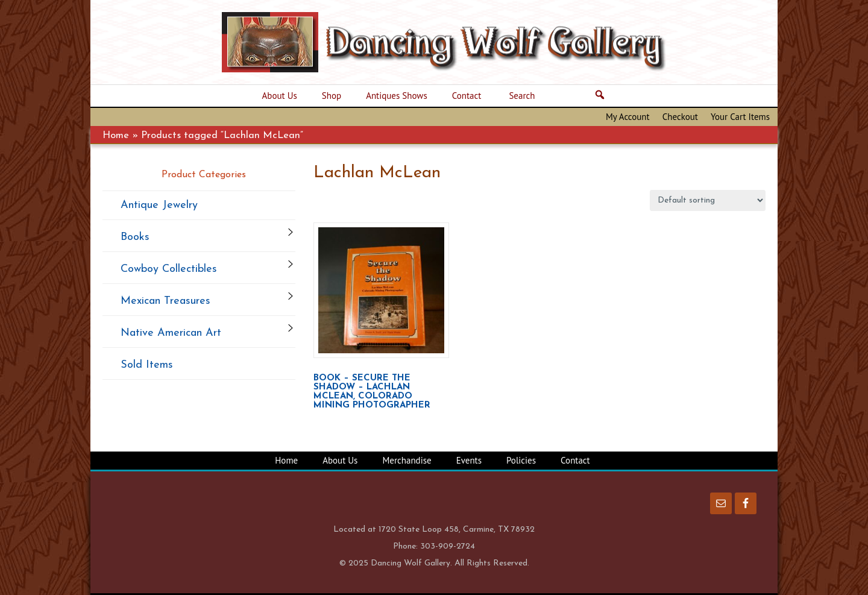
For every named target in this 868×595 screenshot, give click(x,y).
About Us (340, 460)
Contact (575, 460)
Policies (521, 460)
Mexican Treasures (165, 301)
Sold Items (147, 365)
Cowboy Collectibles (169, 269)
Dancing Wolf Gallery (452, 42)
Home (116, 136)
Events (469, 460)
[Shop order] (708, 200)
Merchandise (407, 460)
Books (135, 237)
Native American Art (171, 333)
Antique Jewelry (159, 205)
